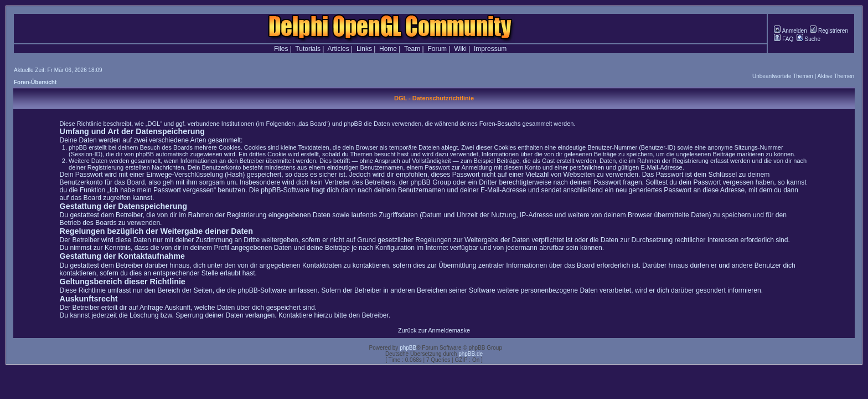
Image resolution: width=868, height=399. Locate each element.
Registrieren (829, 31)
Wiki (460, 49)
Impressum (490, 49)
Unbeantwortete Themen (783, 76)
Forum (437, 49)
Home (388, 49)
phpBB (408, 348)
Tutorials (308, 49)
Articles (338, 49)
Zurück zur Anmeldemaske (434, 330)
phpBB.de (471, 354)
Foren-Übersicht (35, 82)
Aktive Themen (836, 76)
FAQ (784, 39)
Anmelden (790, 31)
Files (281, 49)
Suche (808, 39)
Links (364, 49)
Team (412, 49)
